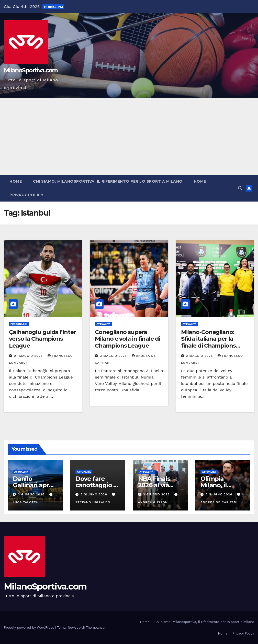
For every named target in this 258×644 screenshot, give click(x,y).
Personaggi (19, 324)
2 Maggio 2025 (200, 356)
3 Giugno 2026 (32, 494)
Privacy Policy (26, 195)
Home (16, 181)
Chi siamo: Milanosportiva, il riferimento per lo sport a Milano (108, 181)
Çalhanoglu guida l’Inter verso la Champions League (42, 339)
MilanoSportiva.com (31, 70)
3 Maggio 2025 (114, 356)
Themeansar (96, 628)
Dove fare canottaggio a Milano (96, 485)
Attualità (103, 324)
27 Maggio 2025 (29, 356)
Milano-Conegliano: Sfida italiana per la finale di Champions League (208, 342)
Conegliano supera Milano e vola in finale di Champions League (127, 339)
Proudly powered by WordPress (30, 628)
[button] (240, 188)
